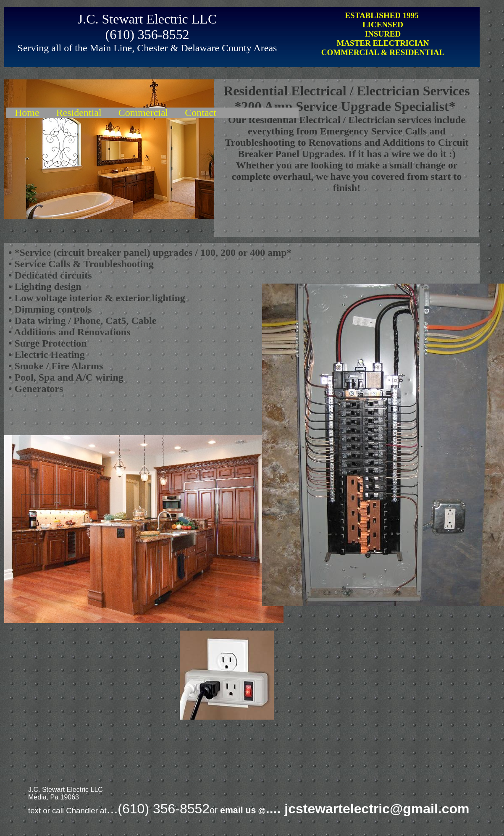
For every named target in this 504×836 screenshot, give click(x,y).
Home (27, 113)
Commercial (143, 113)
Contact (201, 113)
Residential (79, 113)
